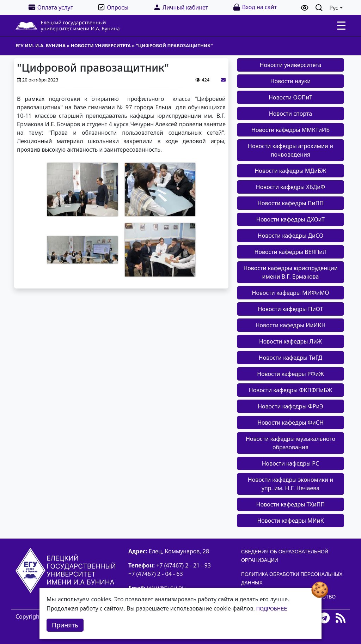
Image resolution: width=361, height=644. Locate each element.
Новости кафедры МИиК (290, 521)
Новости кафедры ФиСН (290, 423)
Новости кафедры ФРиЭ (290, 406)
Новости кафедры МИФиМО (291, 293)
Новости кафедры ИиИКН (291, 325)
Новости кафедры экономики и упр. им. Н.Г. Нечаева (290, 484)
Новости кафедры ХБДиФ (291, 187)
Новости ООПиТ (290, 97)
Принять (65, 625)
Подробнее (272, 609)
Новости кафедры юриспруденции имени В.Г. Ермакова (290, 272)
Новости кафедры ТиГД (290, 358)
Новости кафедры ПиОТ (290, 309)
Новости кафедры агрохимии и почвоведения (290, 150)
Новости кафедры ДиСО (290, 236)
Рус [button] (334, 8)
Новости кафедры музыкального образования (290, 443)
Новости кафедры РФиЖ (290, 374)
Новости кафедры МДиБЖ (290, 171)
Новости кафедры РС (291, 463)
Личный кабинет (180, 7)
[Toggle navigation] (341, 26)
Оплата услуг (50, 7)
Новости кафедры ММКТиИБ (290, 130)
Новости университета (291, 65)
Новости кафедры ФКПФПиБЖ (290, 390)
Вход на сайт (255, 7)
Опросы (113, 7)
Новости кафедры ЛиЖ (290, 341)
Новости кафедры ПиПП (290, 203)
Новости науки (290, 81)
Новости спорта (290, 114)
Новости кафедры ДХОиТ (290, 219)
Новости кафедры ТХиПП (290, 504)
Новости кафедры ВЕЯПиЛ (291, 252)
